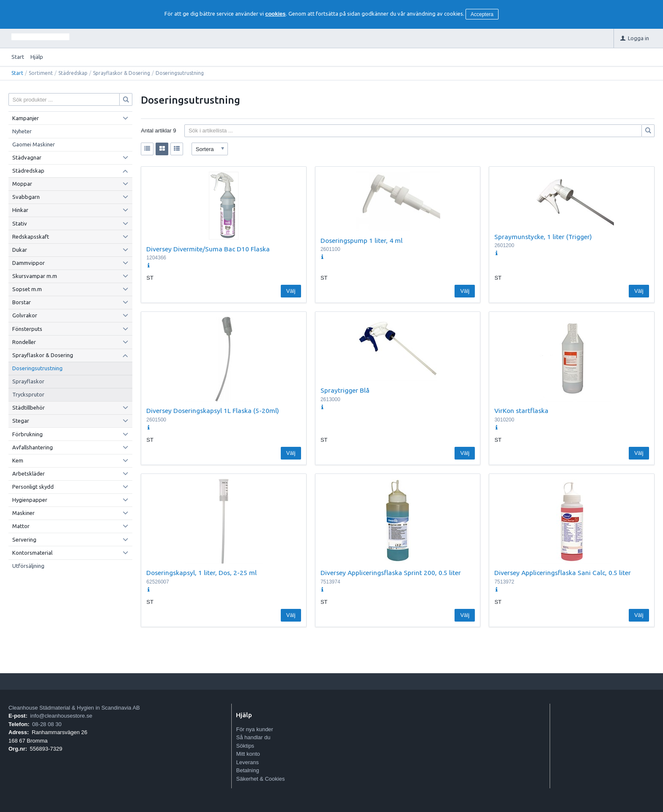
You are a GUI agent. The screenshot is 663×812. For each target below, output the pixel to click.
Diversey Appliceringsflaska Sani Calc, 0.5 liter (563, 573)
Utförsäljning (28, 566)
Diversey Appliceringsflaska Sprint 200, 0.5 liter (391, 573)
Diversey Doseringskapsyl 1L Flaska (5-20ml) (213, 410)
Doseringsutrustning (37, 368)
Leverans (247, 762)
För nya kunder (254, 729)
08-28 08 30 (47, 724)
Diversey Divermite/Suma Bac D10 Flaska (208, 249)
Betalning (247, 770)
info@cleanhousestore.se (61, 716)
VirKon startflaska (521, 410)
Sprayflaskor (28, 381)
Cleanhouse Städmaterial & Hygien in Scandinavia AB (74, 708)
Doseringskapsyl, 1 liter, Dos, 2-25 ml (201, 573)
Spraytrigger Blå (345, 390)
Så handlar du (253, 737)
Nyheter (22, 131)
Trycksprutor (28, 394)
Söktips (245, 746)
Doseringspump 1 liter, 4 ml (362, 240)
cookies (275, 14)
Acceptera (482, 14)
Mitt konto (248, 754)
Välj (291, 291)
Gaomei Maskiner (34, 144)
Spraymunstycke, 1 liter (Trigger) (543, 237)
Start (18, 57)
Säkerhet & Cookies (260, 779)
